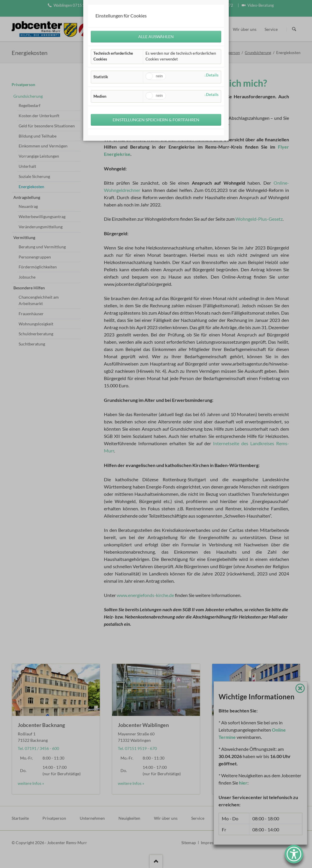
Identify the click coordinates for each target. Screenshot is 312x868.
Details (212, 75)
